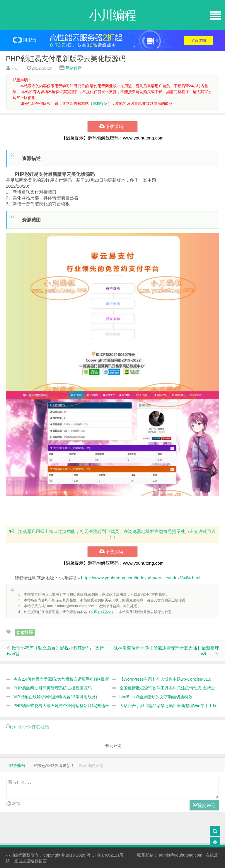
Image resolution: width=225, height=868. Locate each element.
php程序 (25, 632)
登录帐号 (17, 766)
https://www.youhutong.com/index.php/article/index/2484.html (141, 578)
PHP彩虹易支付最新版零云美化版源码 (66, 59)
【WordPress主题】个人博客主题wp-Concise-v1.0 (165, 679)
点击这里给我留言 (30, 861)
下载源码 (112, 127)
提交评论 (204, 806)
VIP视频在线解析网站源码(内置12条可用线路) (55, 697)
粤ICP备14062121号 (105, 855)
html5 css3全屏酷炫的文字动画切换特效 (156, 697)
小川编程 (14, 855)
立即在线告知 (101, 612)
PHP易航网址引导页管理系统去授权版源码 (53, 688)
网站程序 (74, 68)
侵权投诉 (100, 104)
